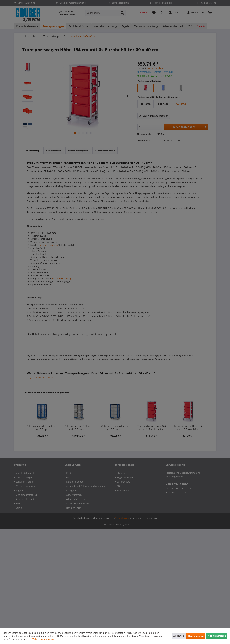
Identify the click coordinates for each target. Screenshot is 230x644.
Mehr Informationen (43, 639)
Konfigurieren (196, 636)
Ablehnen (179, 636)
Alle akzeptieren (217, 636)
